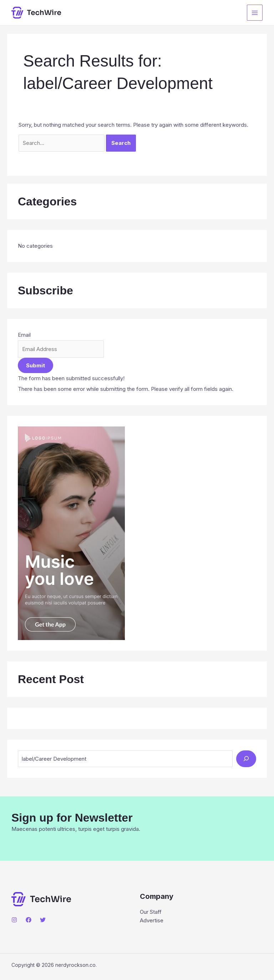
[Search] (246, 759)
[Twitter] (43, 920)
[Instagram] (14, 920)
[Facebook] (29, 920)
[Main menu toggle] (255, 13)
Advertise (152, 920)
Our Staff (151, 912)
